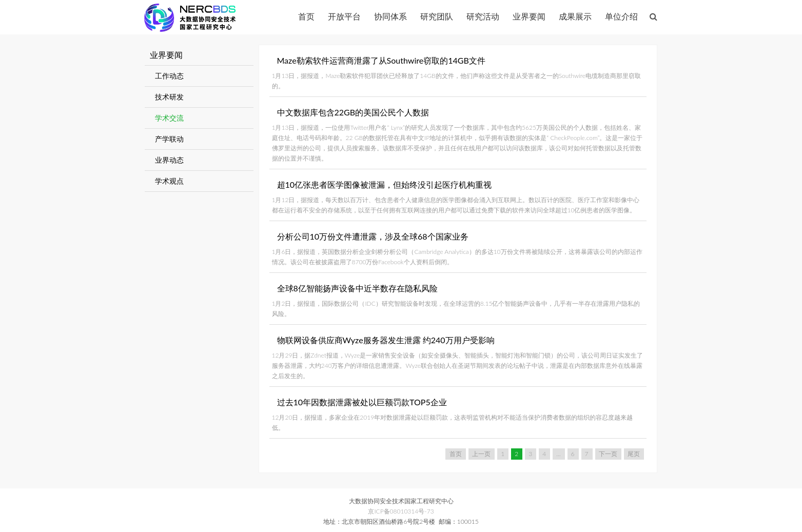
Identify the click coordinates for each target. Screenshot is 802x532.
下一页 (608, 454)
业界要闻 (529, 16)
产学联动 (169, 139)
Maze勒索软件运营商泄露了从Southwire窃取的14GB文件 (381, 60)
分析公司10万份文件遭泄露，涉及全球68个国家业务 (373, 236)
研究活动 (483, 16)
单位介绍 (621, 16)
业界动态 (169, 160)
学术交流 (169, 118)
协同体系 (390, 16)
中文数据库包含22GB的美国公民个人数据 (353, 112)
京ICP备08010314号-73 (401, 511)
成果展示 (575, 16)
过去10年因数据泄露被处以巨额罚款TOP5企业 (362, 402)
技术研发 (169, 97)
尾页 (634, 454)
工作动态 (169, 76)
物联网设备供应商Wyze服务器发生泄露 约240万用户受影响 (386, 340)
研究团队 (437, 16)
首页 (306, 16)
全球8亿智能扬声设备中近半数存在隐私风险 (357, 288)
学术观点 (169, 181)
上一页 (481, 454)
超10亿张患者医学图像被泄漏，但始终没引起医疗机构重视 (385, 184)
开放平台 (344, 16)
